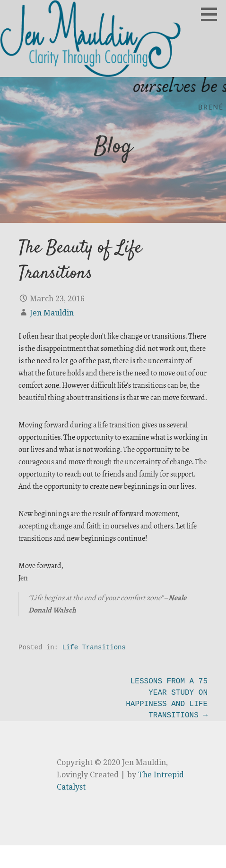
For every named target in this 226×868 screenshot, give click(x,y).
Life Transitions (94, 647)
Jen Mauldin (52, 313)
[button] (212, 14)
